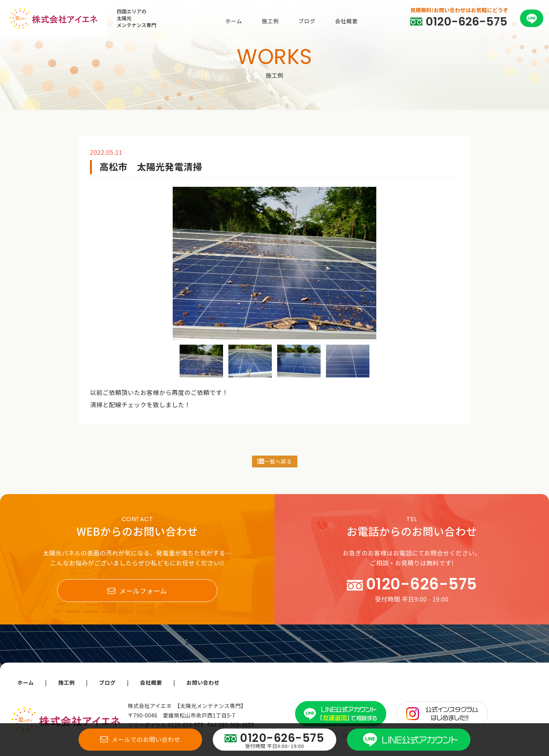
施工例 (270, 21)
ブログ (307, 21)
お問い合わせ (205, 682)
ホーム (234, 21)
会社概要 (347, 21)
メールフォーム (137, 591)
